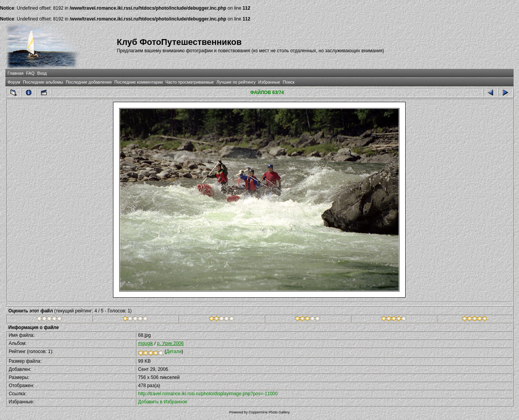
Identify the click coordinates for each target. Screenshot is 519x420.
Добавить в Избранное (163, 402)
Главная (15, 73)
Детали (174, 351)
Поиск (289, 82)
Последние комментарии (138, 82)
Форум (14, 82)
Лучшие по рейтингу (236, 82)
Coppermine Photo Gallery (269, 412)
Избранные (269, 82)
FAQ (31, 73)
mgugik (146, 343)
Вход (42, 73)
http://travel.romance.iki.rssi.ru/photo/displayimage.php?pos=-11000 (208, 394)
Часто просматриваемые (190, 82)
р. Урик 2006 (170, 343)
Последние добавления (89, 82)
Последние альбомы (43, 82)
